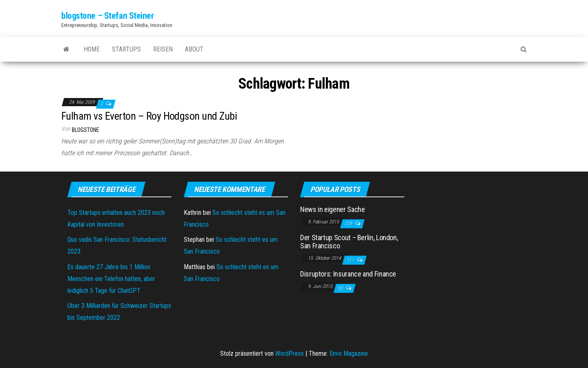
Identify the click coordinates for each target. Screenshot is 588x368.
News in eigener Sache (332, 209)
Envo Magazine (349, 354)
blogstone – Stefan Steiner (108, 16)
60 (341, 288)
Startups (126, 49)
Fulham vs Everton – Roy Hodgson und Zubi (149, 116)
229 (349, 223)
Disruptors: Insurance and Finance (348, 274)
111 (351, 260)
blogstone (86, 130)
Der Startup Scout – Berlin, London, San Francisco (349, 242)
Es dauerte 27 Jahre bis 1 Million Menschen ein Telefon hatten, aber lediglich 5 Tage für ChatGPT (111, 279)
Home (92, 49)
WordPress (290, 354)
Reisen (163, 49)
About (194, 49)
